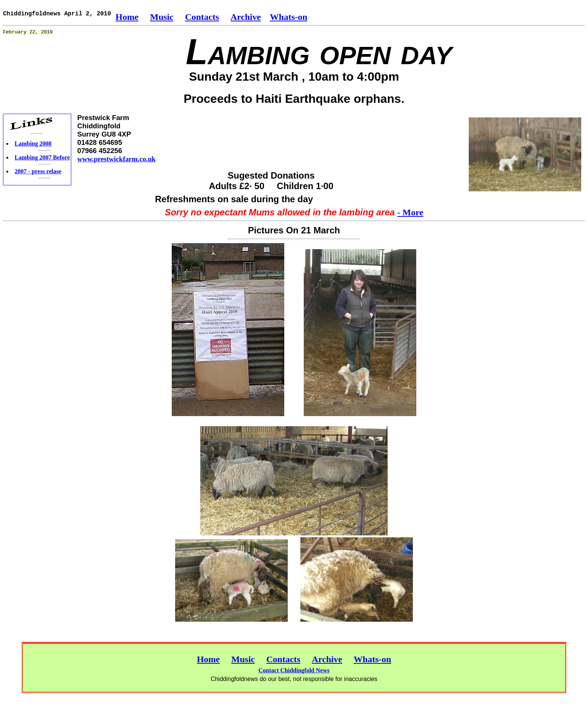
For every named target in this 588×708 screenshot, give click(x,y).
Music (162, 17)
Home (127, 17)
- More (410, 212)
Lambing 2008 (33, 144)
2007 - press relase (38, 171)
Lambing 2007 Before (42, 157)
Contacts (202, 17)
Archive (246, 17)
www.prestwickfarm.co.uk (116, 159)
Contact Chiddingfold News (294, 670)
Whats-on (289, 17)
